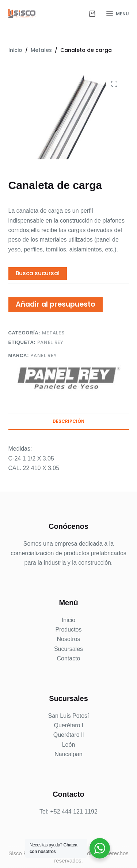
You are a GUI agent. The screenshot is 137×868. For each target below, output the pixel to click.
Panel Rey (50, 342)
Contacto (68, 658)
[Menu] (118, 14)
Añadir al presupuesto (56, 304)
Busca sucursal (38, 273)
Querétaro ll (69, 735)
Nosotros (68, 639)
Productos (68, 630)
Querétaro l (68, 725)
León (69, 745)
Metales (53, 333)
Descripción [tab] (68, 421)
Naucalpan (68, 754)
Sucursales (68, 649)
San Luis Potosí (68, 716)
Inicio (68, 620)
